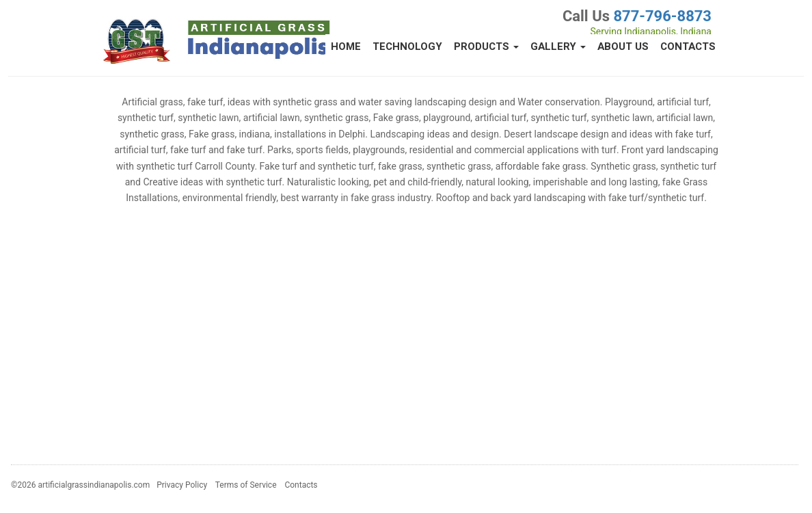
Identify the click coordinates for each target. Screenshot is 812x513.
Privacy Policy (182, 485)
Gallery (558, 47)
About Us (623, 47)
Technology (407, 47)
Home (346, 47)
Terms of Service (246, 485)
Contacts (688, 47)
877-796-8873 (662, 16)
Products (486, 47)
